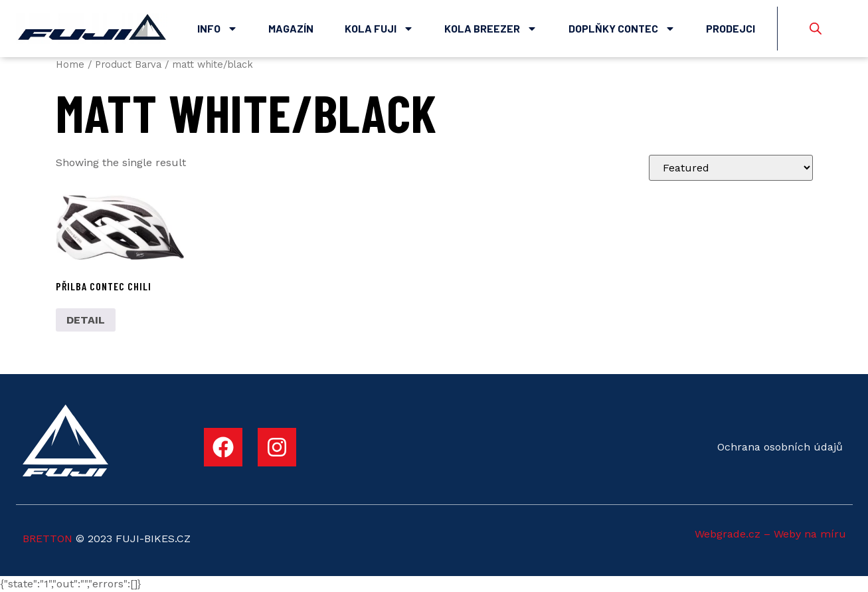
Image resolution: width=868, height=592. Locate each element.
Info (217, 29)
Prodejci (731, 28)
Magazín (291, 28)
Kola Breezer (491, 29)
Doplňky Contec (622, 29)
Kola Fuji (379, 29)
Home (70, 64)
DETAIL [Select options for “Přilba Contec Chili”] (86, 320)
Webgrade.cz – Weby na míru (770, 534)
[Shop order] (731, 168)
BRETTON (47, 539)
